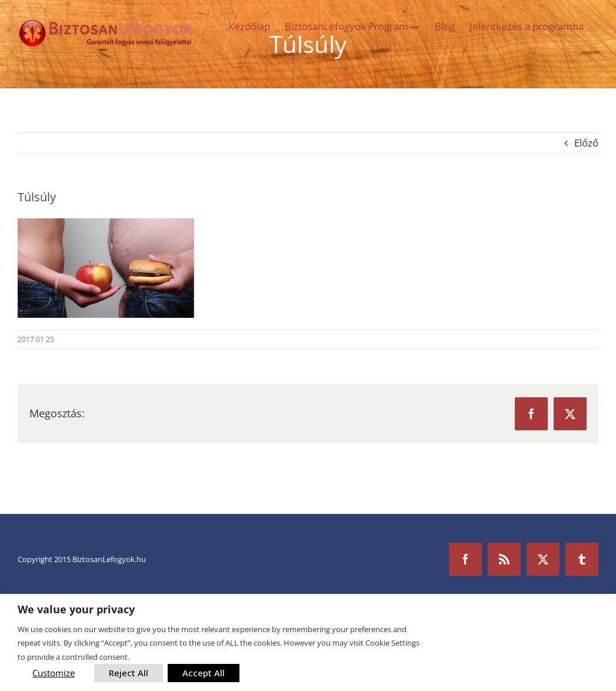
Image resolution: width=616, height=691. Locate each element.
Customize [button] (54, 673)
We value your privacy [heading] (76, 609)
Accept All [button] (204, 673)
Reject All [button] (129, 673)
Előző (586, 143)
